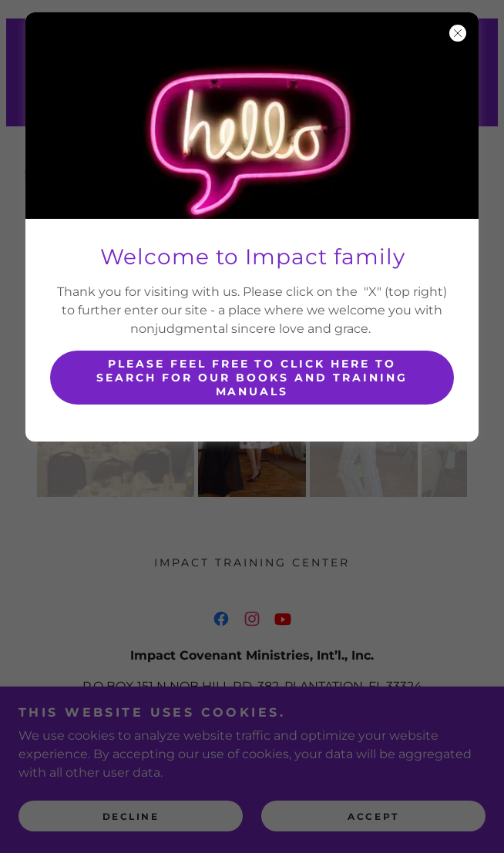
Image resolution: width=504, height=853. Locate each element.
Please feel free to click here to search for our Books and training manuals (252, 378)
